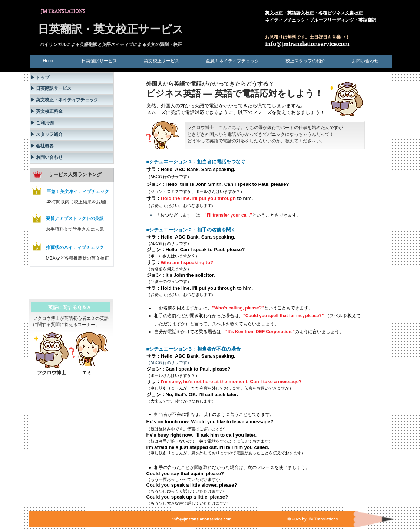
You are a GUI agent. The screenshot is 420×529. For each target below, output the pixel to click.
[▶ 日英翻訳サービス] (72, 89)
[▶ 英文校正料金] (72, 112)
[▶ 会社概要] (72, 146)
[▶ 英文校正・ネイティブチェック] (72, 100)
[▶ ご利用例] (72, 123)
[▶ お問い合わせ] (72, 158)
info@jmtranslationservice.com (307, 44)
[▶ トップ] (72, 78)
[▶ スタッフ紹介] (72, 135)
